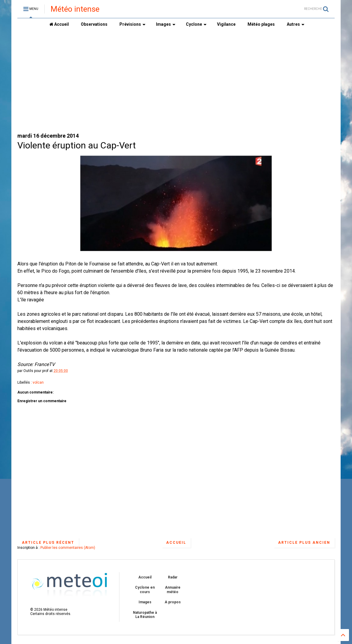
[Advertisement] (176, 81)
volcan (38, 382)
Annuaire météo (173, 590)
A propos (173, 602)
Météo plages (261, 24)
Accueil (59, 24)
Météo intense (75, 9)
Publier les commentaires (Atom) (68, 548)
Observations (94, 24)
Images (166, 24)
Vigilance (226, 24)
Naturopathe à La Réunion (145, 615)
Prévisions (132, 24)
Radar (173, 577)
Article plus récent (48, 543)
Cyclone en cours (145, 590)
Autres (296, 24)
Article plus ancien (304, 543)
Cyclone (196, 24)
